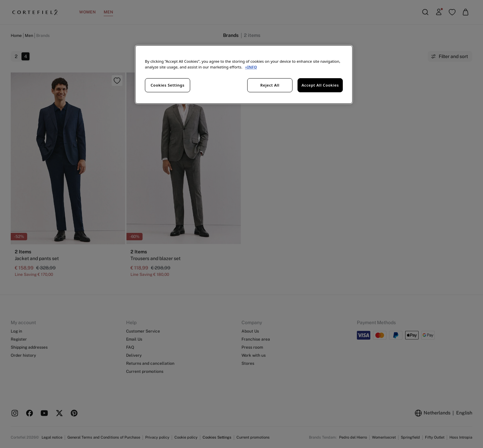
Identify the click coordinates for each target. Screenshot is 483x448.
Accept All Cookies (320, 85)
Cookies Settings (168, 85)
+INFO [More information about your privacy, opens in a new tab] (251, 67)
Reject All (270, 85)
